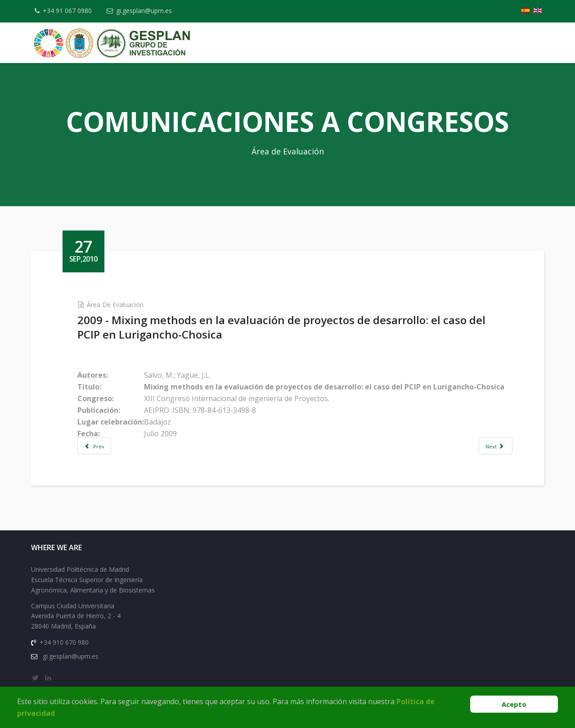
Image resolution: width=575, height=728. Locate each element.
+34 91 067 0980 (67, 11)
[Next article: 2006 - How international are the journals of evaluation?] (495, 446)
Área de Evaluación (115, 305)
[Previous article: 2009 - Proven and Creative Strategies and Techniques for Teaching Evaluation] (94, 446)
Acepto (514, 704)
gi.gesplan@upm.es (144, 11)
